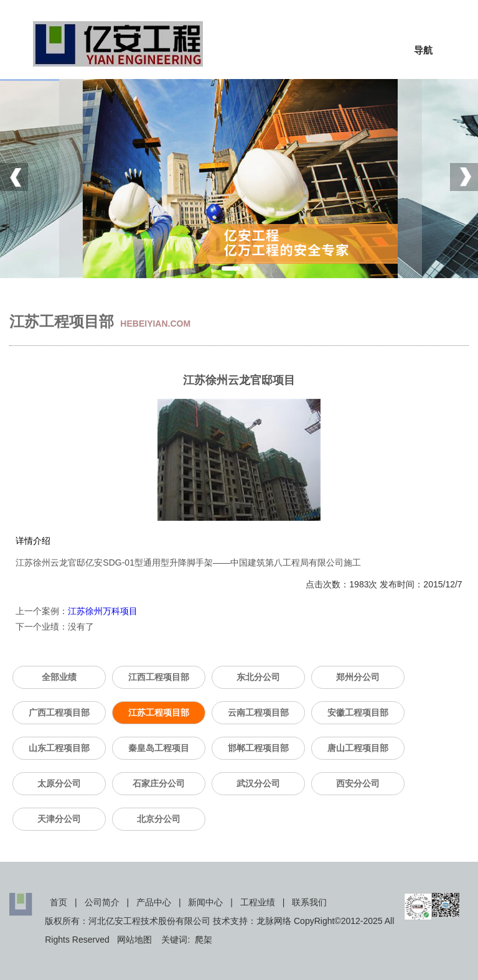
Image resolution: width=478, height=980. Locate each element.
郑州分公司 (358, 677)
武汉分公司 (258, 783)
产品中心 (154, 902)
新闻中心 (205, 902)
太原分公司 (59, 783)
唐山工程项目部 (358, 748)
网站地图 (134, 940)
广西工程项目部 (59, 712)
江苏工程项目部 (159, 712)
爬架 (204, 940)
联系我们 (309, 902)
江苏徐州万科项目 (103, 611)
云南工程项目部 (258, 712)
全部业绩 (59, 677)
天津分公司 (59, 819)
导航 (423, 50)
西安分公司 (358, 783)
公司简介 (102, 902)
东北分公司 (258, 677)
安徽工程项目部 (358, 712)
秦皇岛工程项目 (159, 748)
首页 (59, 902)
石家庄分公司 (159, 783)
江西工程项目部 (159, 677)
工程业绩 (258, 902)
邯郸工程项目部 (258, 748)
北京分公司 (159, 819)
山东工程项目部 (59, 748)
